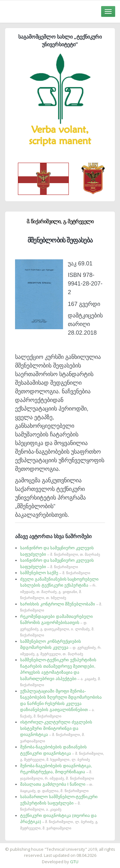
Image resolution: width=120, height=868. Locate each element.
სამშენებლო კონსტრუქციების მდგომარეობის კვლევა (61, 647)
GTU (74, 862)
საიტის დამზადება (79, 846)
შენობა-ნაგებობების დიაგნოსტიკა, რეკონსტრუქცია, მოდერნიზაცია (57, 772)
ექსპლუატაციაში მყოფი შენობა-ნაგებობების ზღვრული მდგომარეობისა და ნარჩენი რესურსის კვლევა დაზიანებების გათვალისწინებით (61, 703)
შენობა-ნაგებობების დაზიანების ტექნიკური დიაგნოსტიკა (62, 753)
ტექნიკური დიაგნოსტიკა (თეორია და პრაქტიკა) (59, 822)
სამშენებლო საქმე (55, 573)
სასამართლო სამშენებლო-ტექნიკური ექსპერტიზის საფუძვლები (59, 803)
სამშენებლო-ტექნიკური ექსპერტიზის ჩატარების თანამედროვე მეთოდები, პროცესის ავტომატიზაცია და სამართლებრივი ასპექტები (60, 672)
